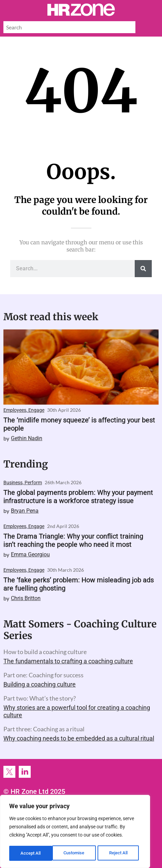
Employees (15, 410)
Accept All (120, 853)
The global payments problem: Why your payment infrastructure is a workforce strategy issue (78, 497)
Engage (36, 410)
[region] (75, 832)
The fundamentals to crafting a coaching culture (68, 661)
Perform (33, 483)
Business (13, 483)
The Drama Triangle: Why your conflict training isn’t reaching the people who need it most (73, 540)
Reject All (76, 853)
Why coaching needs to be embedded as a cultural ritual (79, 738)
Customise (31, 853)
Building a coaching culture (40, 684)
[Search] (143, 269)
